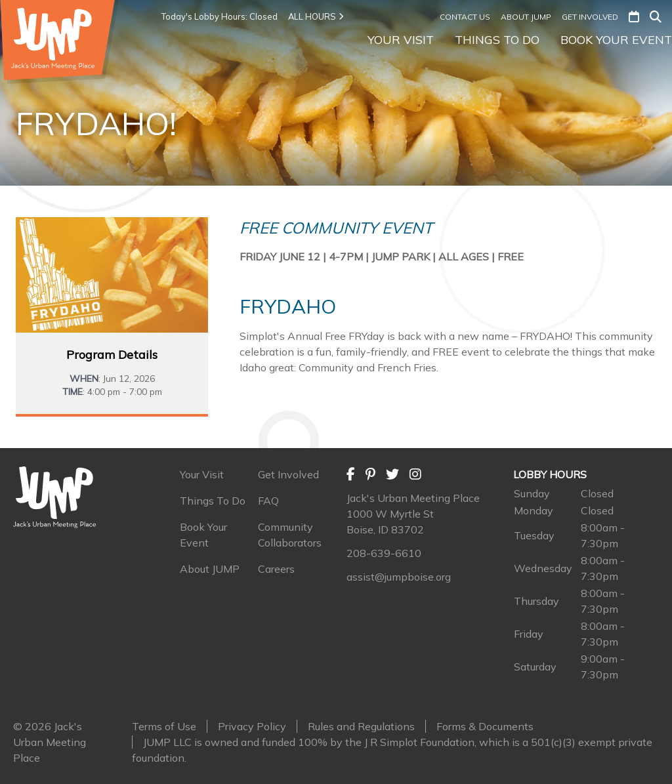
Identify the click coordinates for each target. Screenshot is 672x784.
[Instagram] (415, 474)
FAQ (268, 501)
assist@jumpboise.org (399, 577)
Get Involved (590, 17)
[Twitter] (392, 474)
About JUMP (526, 17)
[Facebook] (351, 474)
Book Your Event (616, 40)
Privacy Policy (252, 726)
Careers (276, 569)
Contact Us (465, 17)
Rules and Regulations (361, 726)
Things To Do (497, 40)
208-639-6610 (384, 553)
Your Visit (401, 40)
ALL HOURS (316, 16)
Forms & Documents (485, 726)
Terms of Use (164, 726)
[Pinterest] (370, 474)
